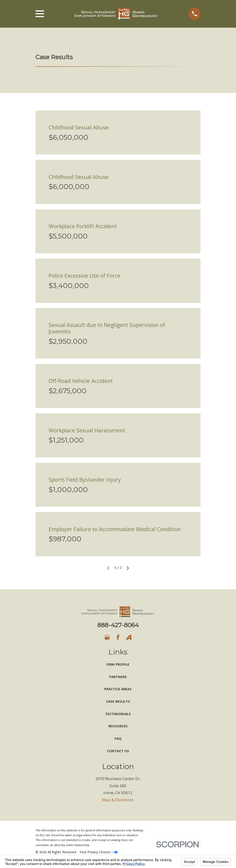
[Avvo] (129, 637)
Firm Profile (118, 664)
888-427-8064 (118, 625)
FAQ (118, 738)
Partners (118, 677)
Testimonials (118, 714)
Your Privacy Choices (99, 852)
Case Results (118, 701)
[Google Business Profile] (107, 637)
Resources (118, 726)
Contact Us (118, 751)
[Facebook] (118, 637)
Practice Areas (118, 689)
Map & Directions (118, 800)
